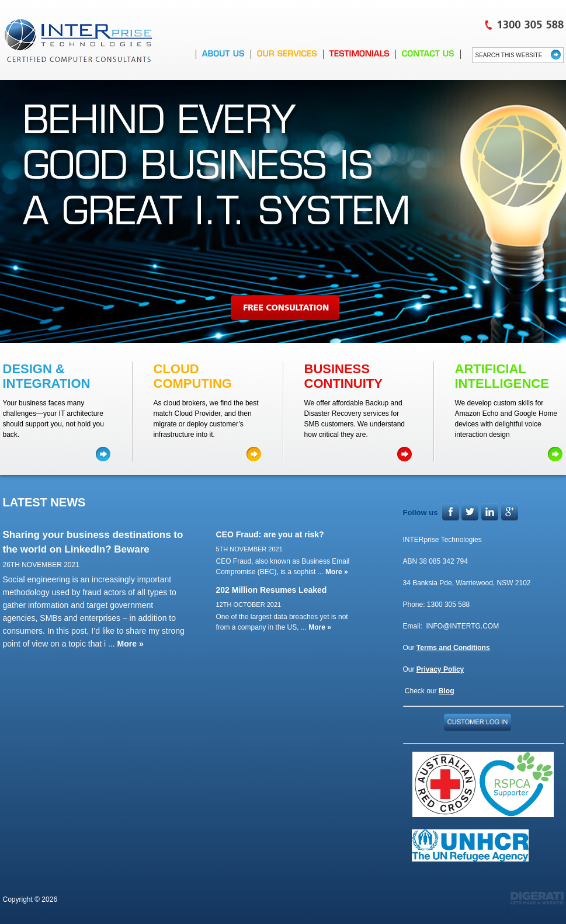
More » (131, 644)
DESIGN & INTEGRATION (47, 376)
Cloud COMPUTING (193, 376)
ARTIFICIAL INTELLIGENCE (502, 376)
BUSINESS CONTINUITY (343, 376)
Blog (447, 691)
